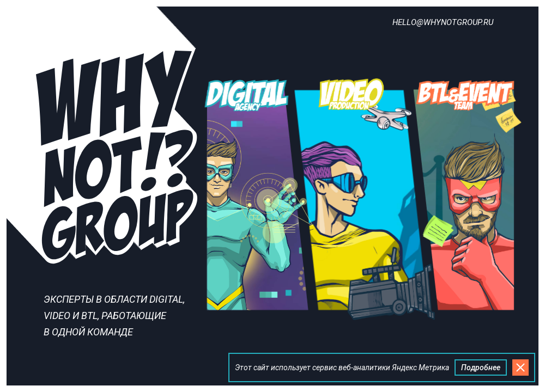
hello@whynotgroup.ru (443, 22)
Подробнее (481, 367)
